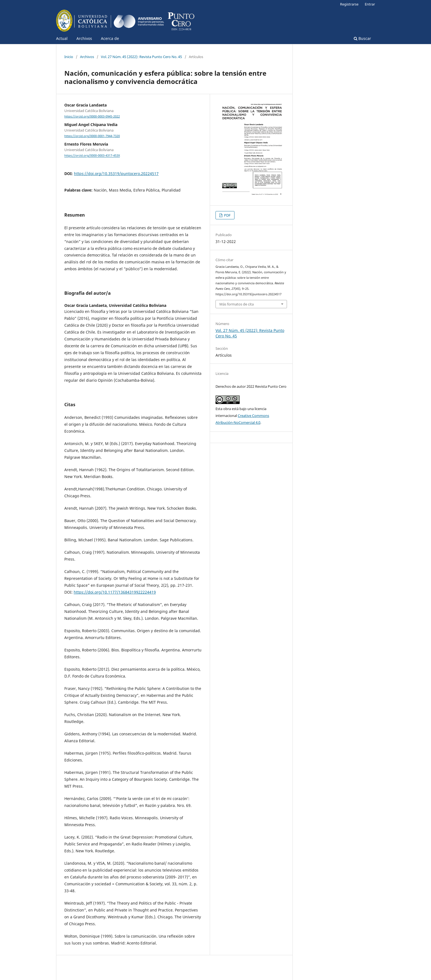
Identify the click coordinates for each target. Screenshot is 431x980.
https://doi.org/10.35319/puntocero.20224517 (116, 174)
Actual (62, 38)
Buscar (362, 38)
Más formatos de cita (237, 304)
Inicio (69, 57)
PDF (227, 215)
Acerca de (110, 38)
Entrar (370, 4)
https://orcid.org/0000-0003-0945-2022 (92, 116)
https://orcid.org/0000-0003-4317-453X (92, 156)
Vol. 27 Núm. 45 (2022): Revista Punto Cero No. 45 (141, 57)
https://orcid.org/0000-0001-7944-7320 (92, 136)
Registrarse (349, 4)
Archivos (84, 38)
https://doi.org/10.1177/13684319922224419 (115, 592)
